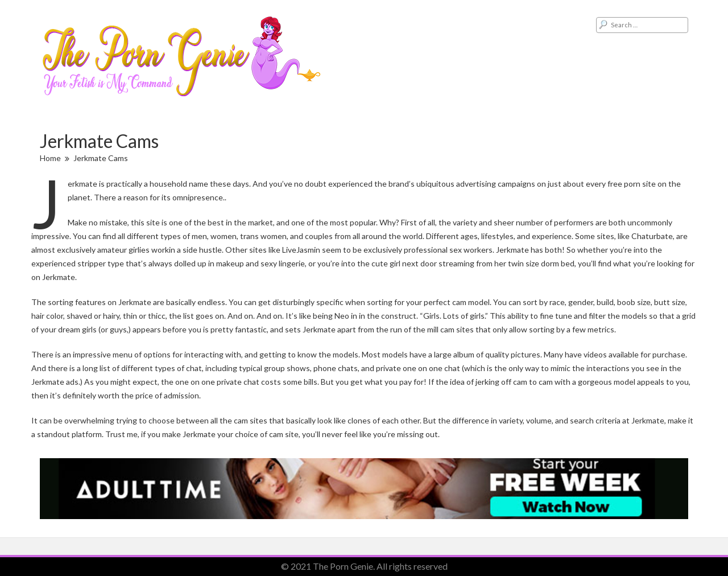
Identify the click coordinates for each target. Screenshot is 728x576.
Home (50, 158)
